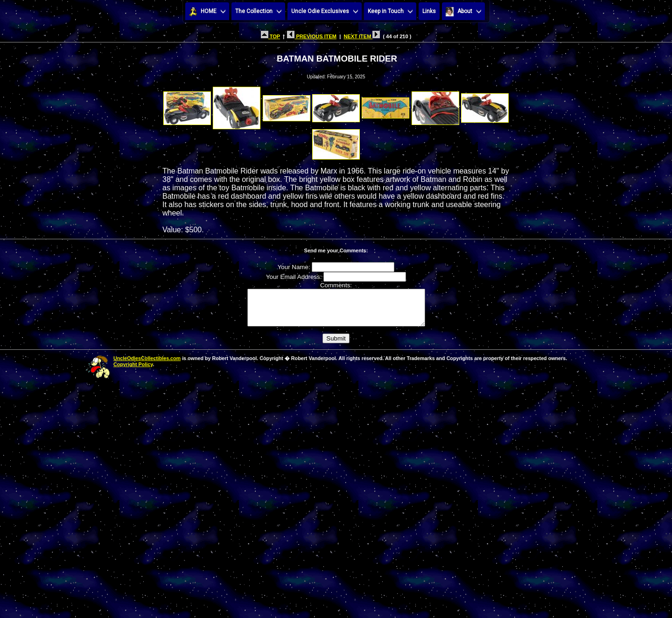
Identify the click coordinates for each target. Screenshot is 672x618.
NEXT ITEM (362, 36)
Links (429, 11)
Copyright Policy (133, 371)
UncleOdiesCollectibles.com (147, 365)
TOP (270, 36)
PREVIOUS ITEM (312, 36)
